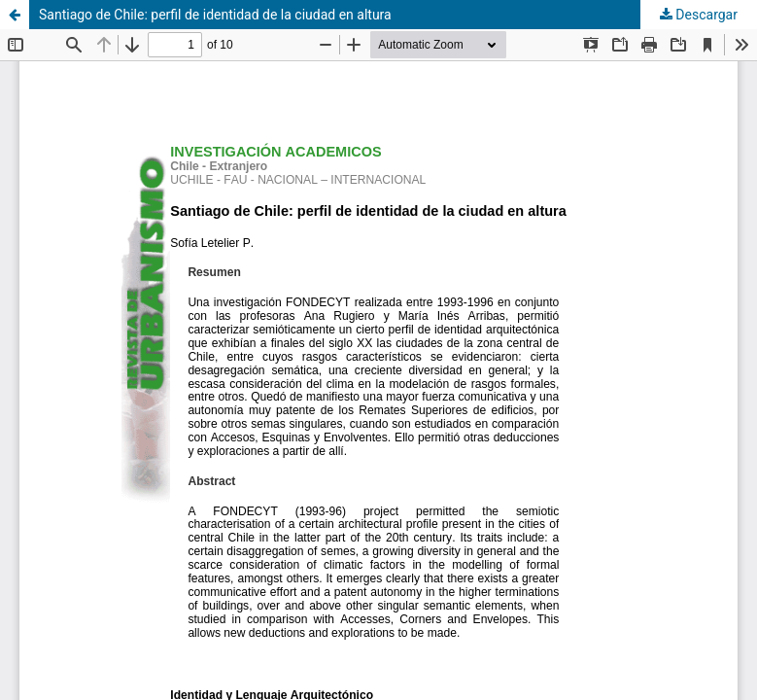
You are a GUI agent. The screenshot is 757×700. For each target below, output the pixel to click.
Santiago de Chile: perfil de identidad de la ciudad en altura (215, 15)
